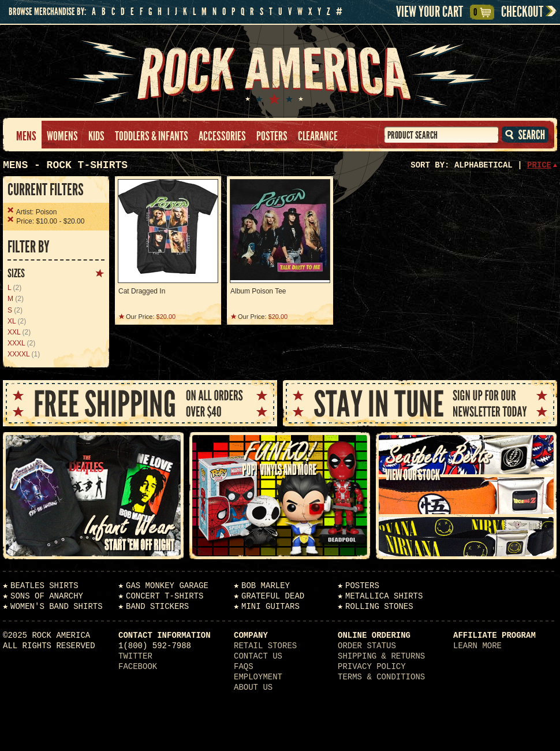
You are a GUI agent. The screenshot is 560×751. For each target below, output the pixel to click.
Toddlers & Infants (152, 136)
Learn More (477, 646)
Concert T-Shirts (165, 596)
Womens (62, 136)
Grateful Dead (273, 596)
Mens (26, 136)
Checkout (522, 12)
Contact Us (258, 656)
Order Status (367, 646)
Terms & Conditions (381, 677)
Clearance (318, 136)
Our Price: (151, 317)
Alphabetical (484, 165)
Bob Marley (266, 586)
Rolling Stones (379, 607)
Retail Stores (265, 646)
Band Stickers (157, 607)
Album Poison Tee (258, 291)
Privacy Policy (372, 667)
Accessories (222, 136)
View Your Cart (438, 12)
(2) (14, 288)
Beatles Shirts (44, 586)
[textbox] (441, 135)
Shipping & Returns (381, 656)
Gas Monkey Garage (167, 586)
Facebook (138, 667)
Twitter (135, 656)
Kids (96, 136)
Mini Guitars (270, 607)
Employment (258, 677)
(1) (24, 354)
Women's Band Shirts (57, 607)
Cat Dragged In (142, 291)
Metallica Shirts (384, 596)
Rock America (280, 71)
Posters (272, 136)
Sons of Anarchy (47, 596)
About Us (253, 687)
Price (539, 165)
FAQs (244, 667)
